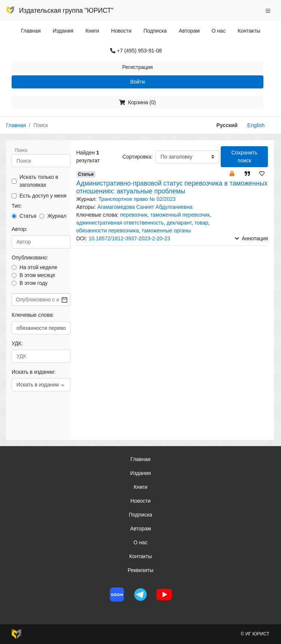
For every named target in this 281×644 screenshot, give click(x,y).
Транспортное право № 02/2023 (137, 199)
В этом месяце (37, 275)
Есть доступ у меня (43, 196)
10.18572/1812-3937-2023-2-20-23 (129, 238)
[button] (232, 173)
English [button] (256, 125)
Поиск (21, 150)
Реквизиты (141, 570)
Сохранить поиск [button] (244, 157)
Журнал (57, 216)
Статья (28, 216)
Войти (137, 82)
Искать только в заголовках (39, 181)
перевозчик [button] (134, 215)
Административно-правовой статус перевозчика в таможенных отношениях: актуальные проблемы (172, 187)
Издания (63, 31)
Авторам (189, 31)
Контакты (249, 31)
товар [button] (201, 223)
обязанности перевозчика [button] (108, 231)
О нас (219, 31)
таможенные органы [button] (166, 231)
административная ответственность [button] (120, 223)
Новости (121, 31)
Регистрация (138, 67)
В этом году (34, 283)
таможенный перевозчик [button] (180, 215)
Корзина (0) (138, 102)
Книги (92, 31)
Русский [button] (227, 125)
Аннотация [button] (251, 238)
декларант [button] (179, 223)
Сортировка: (138, 157)
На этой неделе (38, 267)
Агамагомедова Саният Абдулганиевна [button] (145, 207)
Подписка (155, 31)
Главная (31, 31)
